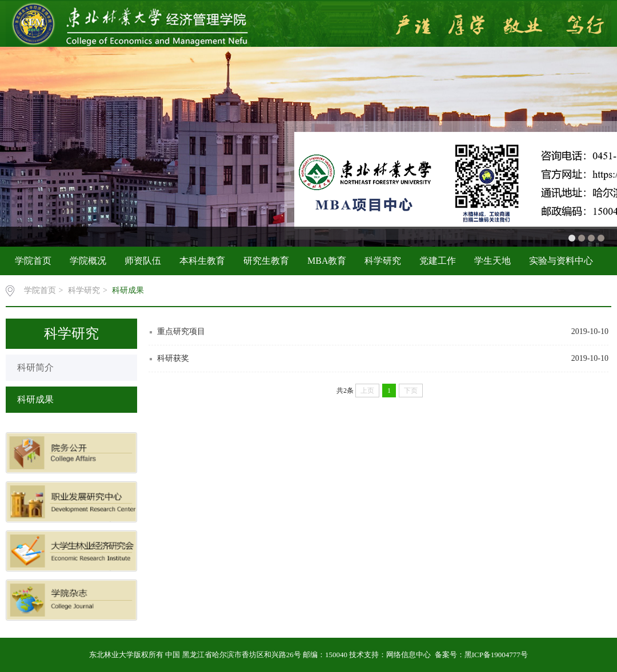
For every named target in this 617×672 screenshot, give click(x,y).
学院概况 (88, 261)
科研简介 (35, 367)
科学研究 (383, 261)
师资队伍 (143, 261)
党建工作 (438, 261)
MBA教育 (327, 261)
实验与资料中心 (561, 261)
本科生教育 (202, 261)
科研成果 (128, 290)
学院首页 (33, 261)
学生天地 (492, 261)
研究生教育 (266, 261)
